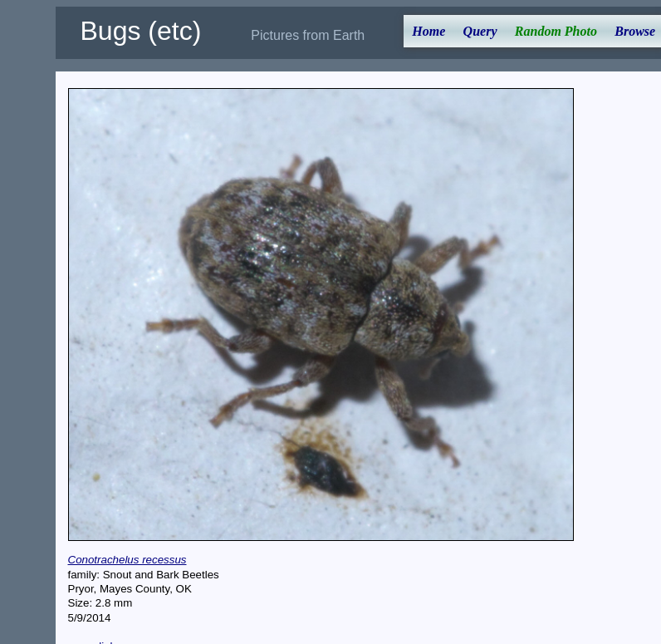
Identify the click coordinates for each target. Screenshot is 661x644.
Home (428, 31)
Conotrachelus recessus (127, 560)
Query (480, 31)
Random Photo (556, 31)
